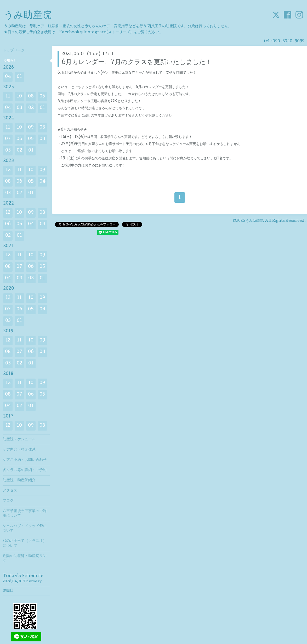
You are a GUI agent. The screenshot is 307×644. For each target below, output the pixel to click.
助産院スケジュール (19, 439)
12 (8, 170)
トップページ (14, 51)
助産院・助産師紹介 (19, 480)
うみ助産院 (28, 16)
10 (19, 97)
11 (8, 97)
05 (42, 97)
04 (8, 77)
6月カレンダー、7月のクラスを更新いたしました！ (137, 63)
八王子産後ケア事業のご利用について (25, 514)
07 (8, 139)
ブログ (8, 501)
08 (31, 97)
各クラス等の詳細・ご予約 (25, 470)
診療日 (8, 591)
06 (19, 139)
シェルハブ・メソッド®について (25, 529)
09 (31, 128)
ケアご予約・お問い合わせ (25, 460)
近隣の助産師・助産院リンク (25, 559)
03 (19, 108)
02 (31, 108)
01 (19, 77)
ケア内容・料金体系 (19, 450)
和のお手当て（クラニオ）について (25, 543)
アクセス (10, 491)
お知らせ (10, 61)
